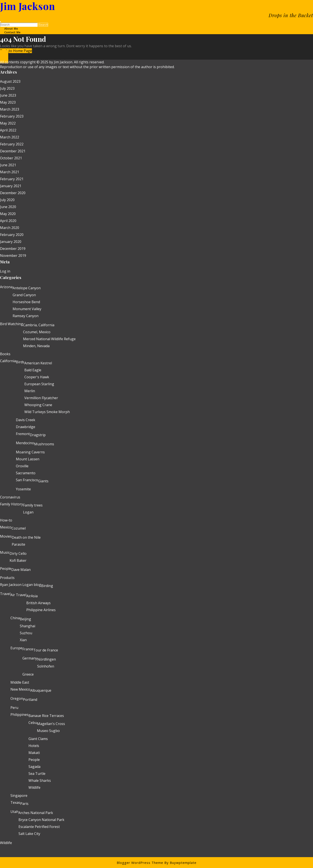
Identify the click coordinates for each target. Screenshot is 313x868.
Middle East (20, 682)
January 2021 (11, 186)
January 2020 (11, 242)
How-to (6, 520)
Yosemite (23, 489)
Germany (30, 658)
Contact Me (12, 32)
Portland (30, 700)
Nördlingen (47, 659)
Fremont (23, 434)
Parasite (18, 544)
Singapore (19, 796)
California (8, 361)
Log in (5, 271)
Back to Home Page (16, 51)
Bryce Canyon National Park (41, 820)
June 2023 (8, 95)
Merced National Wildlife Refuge (49, 339)
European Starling (39, 384)
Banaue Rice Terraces (46, 716)
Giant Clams (38, 739)
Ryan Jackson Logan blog (21, 585)
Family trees (33, 505)
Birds (20, 362)
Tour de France (46, 650)
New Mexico (20, 689)
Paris (24, 804)
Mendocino (25, 443)
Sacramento (26, 473)
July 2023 (7, 88)
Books (5, 354)
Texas (15, 802)
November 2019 (13, 256)
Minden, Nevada (36, 346)
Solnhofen (46, 666)
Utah (14, 812)
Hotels (34, 746)
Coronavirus (10, 497)
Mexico (6, 527)
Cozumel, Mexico (37, 332)
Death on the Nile (26, 537)
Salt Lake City (29, 834)
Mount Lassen (28, 459)
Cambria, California (39, 325)
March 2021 (10, 172)
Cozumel (19, 528)
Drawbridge (26, 427)
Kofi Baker (18, 560)
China (15, 618)
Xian (23, 640)
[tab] (0, 22)
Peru (14, 708)
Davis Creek (26, 420)
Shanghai (27, 626)
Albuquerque (41, 690)
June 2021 (8, 165)
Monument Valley (27, 309)
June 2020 (8, 207)
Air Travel (18, 595)
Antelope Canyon (27, 288)
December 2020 (13, 193)
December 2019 (13, 249)
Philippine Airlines (41, 610)
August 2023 (10, 81)
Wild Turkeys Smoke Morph (47, 412)
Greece (28, 674)
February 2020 (12, 235)
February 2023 (12, 116)
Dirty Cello (18, 553)
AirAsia (32, 596)
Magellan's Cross (51, 724)
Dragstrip (38, 435)
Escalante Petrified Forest (39, 827)
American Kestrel (38, 363)
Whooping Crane (38, 405)
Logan (28, 512)
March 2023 (10, 109)
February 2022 (12, 144)
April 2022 (8, 130)
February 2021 (12, 179)
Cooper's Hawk (37, 377)
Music (5, 552)
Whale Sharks (40, 781)
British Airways (38, 603)
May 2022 (8, 123)
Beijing (25, 619)
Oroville (22, 466)
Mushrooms (44, 444)
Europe (16, 648)
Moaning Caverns (30, 452)
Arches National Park (36, 813)
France (28, 649)
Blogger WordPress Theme (140, 863)
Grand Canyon (24, 295)
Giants (43, 481)
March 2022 (10, 137)
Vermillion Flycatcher (41, 398)
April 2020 (8, 221)
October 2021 (11, 158)
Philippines (19, 715)
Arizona (6, 287)
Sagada (34, 767)
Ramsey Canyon (26, 316)
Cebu (33, 723)
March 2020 (10, 228)
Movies (6, 536)
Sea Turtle (37, 774)
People (6, 569)
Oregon (17, 698)
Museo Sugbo (48, 731)
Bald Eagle (33, 370)
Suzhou (26, 633)
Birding (47, 586)
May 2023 (8, 102)
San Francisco (27, 480)
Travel (5, 594)
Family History (12, 504)
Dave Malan (21, 570)
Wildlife (34, 787)
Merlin (30, 391)
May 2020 (8, 214)
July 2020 (7, 200)
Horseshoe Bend (26, 302)
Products (7, 578)
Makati (34, 753)
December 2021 (13, 151)
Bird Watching (12, 324)
